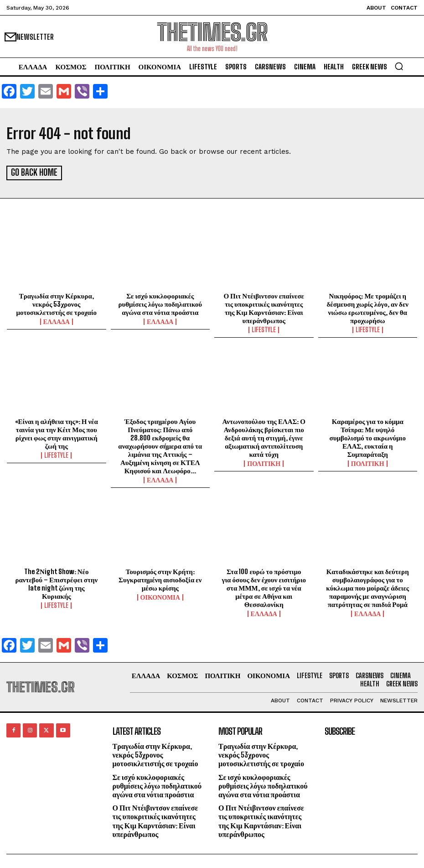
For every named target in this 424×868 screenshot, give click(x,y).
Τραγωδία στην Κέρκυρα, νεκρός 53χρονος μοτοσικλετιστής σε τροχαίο (56, 303)
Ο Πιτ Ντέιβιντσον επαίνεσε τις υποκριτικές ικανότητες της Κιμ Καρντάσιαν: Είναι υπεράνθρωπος (264, 307)
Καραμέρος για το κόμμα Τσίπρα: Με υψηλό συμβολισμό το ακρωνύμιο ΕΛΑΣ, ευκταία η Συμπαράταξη (368, 436)
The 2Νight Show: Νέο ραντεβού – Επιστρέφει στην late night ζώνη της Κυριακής (56, 582)
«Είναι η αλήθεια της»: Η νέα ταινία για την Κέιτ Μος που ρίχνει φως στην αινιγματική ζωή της (57, 432)
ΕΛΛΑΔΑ (57, 320)
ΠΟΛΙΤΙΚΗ (264, 462)
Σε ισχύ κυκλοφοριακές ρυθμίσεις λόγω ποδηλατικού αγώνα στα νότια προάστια (160, 303)
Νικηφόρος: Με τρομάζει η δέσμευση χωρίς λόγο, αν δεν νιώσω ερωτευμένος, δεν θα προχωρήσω (367, 307)
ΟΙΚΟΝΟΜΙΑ (160, 596)
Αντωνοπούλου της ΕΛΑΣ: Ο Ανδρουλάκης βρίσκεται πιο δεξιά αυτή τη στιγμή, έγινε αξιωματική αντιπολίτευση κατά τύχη (264, 436)
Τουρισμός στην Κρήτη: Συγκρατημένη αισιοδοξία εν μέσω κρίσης (160, 578)
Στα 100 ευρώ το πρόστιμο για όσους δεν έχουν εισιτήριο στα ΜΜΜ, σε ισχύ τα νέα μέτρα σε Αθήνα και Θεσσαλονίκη (264, 586)
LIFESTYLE (264, 329)
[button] (399, 66)
